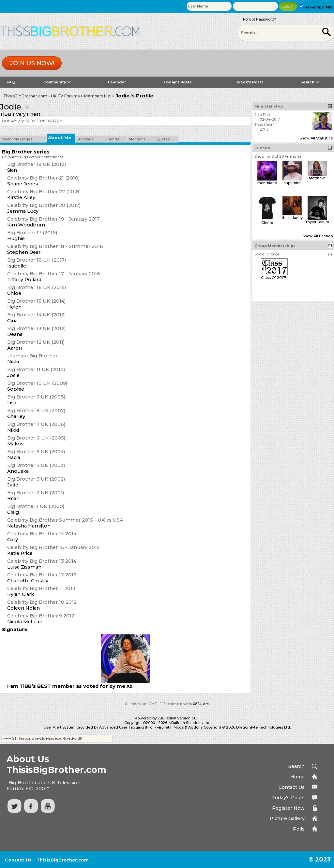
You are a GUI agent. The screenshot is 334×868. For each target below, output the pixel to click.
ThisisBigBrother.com (63, 860)
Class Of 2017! (273, 278)
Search (310, 82)
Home (297, 777)
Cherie (267, 223)
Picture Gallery (287, 818)
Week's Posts (250, 82)
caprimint (292, 183)
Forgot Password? (260, 19)
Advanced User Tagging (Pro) (126, 727)
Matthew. (317, 178)
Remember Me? (316, 7)
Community (57, 82)
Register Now (288, 808)
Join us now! (32, 63)
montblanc (267, 183)
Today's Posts (178, 82)
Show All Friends (318, 236)
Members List (98, 96)
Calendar (117, 82)
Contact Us (292, 787)
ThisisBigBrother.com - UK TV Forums (41, 96)
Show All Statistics (316, 138)
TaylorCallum (317, 222)
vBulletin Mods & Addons (180, 727)
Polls (299, 829)
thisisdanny (292, 218)
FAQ (11, 82)
